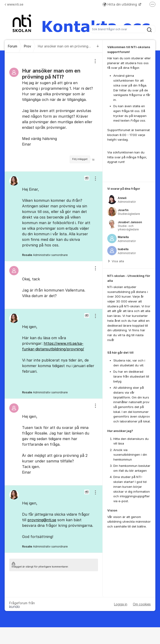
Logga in (121, 604)
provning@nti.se (42, 520)
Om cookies (142, 604)
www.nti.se (14, 4)
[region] (54, 112)
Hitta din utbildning (120, 4)
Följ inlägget (80, 159)
